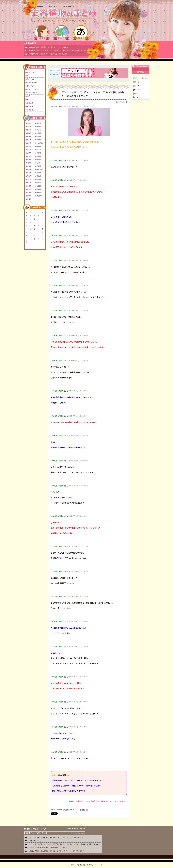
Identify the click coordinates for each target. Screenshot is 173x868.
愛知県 (29, 160)
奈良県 (29, 169)
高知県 (29, 186)
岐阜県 (29, 156)
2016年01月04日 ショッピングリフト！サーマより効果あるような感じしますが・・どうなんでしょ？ (62, 51)
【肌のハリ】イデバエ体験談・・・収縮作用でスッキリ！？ (47, 848)
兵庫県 (39, 166)
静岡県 (39, 156)
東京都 (29, 143)
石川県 (29, 150)
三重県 (39, 160)
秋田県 (29, 130)
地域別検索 (61, 32)
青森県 (39, 123)
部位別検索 (42, 32)
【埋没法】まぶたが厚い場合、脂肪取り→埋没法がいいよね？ (77, 786)
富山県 (39, 146)
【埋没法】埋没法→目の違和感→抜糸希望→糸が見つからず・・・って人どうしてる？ (56, 851)
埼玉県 (29, 140)
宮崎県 (29, 196)
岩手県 (29, 127)
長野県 (39, 153)
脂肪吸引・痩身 (32, 83)
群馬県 (39, 136)
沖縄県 (29, 199)
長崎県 (39, 189)
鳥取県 (29, 173)
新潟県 (29, 146)
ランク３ (138, 90)
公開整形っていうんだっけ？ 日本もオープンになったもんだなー (78, 780)
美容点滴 (30, 103)
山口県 (29, 179)
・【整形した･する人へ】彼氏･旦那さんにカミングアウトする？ (101, 801)
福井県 (39, 150)
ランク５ (138, 97)
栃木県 (29, 136)
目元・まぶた (31, 72)
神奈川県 (40, 143)
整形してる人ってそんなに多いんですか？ (69, 791)
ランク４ (138, 94)
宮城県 (39, 127)
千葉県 (39, 140)
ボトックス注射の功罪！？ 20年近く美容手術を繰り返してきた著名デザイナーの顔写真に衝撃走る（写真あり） (65, 844)
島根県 (39, 173)
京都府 (39, 163)
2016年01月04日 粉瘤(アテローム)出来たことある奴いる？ (48, 54)
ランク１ (138, 82)
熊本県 (29, 193)
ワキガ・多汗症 (32, 93)
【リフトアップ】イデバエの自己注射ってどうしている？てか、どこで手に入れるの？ (56, 837)
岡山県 (29, 176)
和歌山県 (40, 169)
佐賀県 (29, 189)
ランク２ (138, 86)
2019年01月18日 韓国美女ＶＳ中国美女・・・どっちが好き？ (49, 47)
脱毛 (29, 96)
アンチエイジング (33, 89)
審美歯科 (30, 106)
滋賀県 (29, 163)
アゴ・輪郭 (31, 86)
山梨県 (29, 153)
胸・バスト (31, 79)
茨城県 (39, 133)
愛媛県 (39, 183)
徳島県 (39, 179)
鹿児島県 (40, 196)
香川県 (29, 183)
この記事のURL (67, 810)
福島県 (29, 133)
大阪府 (29, 166)
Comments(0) (78, 810)
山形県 (39, 130)
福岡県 (39, 186)
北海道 (29, 123)
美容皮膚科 (31, 110)
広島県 (39, 176)
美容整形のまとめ (63, 16)
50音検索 (81, 32)
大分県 (39, 193)
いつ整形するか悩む (34, 841)
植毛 (29, 100)
